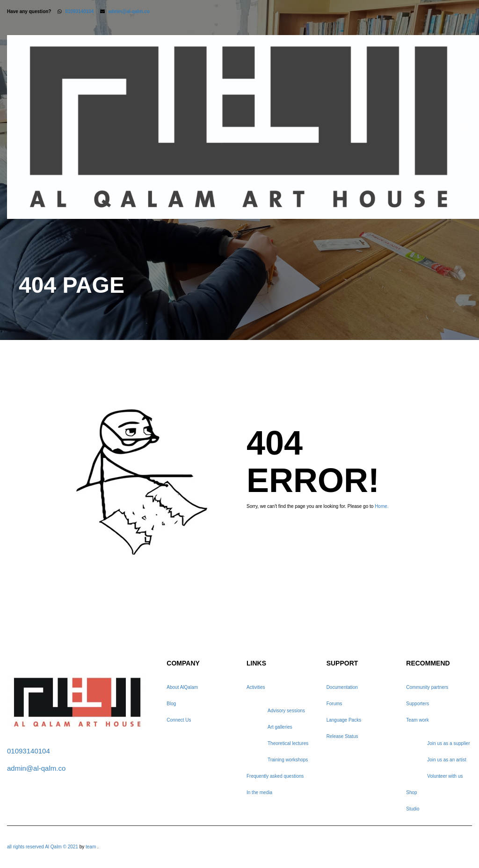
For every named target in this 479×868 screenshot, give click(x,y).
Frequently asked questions (275, 776)
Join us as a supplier (448, 743)
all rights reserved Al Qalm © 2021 (43, 847)
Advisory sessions (286, 711)
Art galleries (280, 727)
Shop (411, 792)
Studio (413, 809)
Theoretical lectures (288, 743)
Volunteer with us (445, 776)
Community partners (427, 687)
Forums (334, 704)
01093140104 (79, 11)
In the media (259, 792)
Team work (417, 720)
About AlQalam (182, 687)
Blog (171, 704)
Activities (256, 687)
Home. (381, 506)
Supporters (417, 704)
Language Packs (344, 720)
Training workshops (288, 760)
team (91, 847)
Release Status (342, 736)
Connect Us (179, 720)
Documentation (342, 687)
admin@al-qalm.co (129, 11)
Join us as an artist (446, 760)
